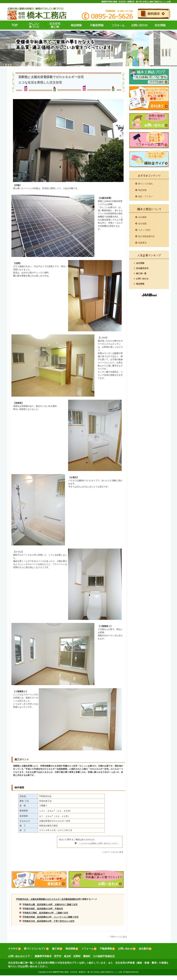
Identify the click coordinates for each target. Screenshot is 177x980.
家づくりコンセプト (36, 949)
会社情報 (160, 25)
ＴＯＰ (15, 25)
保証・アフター (146, 196)
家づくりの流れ (146, 184)
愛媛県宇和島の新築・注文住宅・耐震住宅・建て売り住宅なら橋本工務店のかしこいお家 (136, 2)
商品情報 (75, 25)
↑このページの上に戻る (113, 852)
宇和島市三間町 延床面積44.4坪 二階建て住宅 (45, 913)
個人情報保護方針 (147, 236)
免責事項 (142, 243)
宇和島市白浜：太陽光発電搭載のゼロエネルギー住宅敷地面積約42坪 (48, 899)
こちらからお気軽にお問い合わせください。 (100, 843)
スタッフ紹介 (145, 230)
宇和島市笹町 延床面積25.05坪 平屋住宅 (43, 909)
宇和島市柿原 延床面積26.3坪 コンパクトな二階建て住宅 (50, 917)
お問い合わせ (139, 25)
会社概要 (142, 217)
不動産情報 (96, 25)
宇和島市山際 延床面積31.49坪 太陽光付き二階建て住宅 (50, 905)
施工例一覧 (141, 273)
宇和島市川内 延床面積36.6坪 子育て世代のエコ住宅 (48, 921)
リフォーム (117, 25)
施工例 (54, 25)
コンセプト (33, 25)
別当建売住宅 (142, 268)
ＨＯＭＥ (15, 949)
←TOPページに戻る (118, 937)
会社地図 (142, 224)
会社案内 (145, 949)
